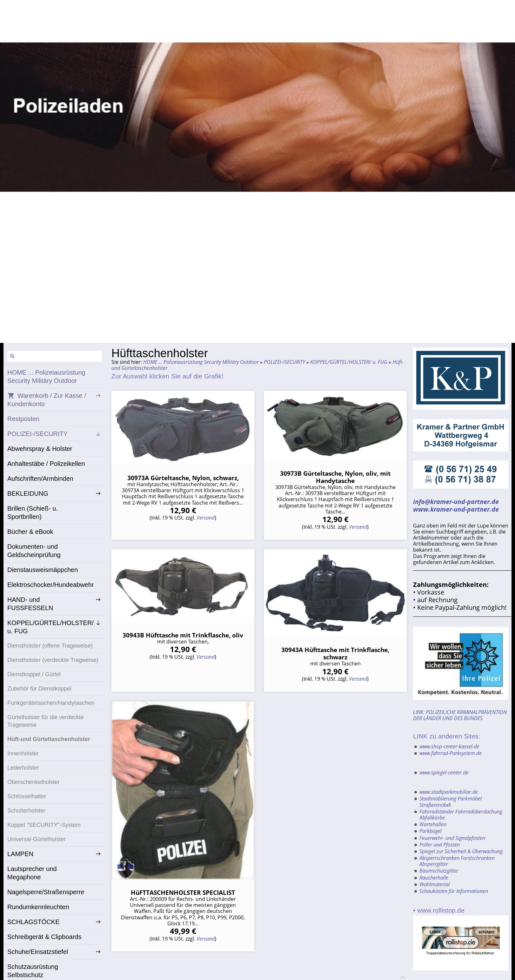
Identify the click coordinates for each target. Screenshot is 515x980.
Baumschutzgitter (439, 862)
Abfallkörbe (432, 814)
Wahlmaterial (435, 875)
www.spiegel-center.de (444, 771)
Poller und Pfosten (440, 838)
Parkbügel (431, 826)
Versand (206, 518)
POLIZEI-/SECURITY (284, 362)
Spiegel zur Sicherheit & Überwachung (461, 844)
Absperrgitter (434, 856)
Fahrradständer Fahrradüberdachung (461, 808)
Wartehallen (433, 820)
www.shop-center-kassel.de (449, 746)
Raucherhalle (434, 869)
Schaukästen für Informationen (454, 881)
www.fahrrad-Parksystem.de (451, 752)
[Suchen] (55, 356)
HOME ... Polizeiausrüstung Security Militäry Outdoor (201, 362)
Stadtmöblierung (438, 795)
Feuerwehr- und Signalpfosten (452, 832)
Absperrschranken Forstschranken (457, 850)
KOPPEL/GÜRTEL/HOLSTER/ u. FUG (349, 362)
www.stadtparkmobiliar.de (449, 789)
